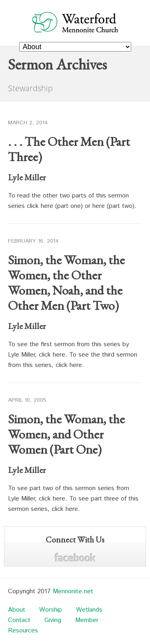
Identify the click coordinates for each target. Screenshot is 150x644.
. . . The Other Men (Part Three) (69, 149)
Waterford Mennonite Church (75, 22)
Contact (19, 620)
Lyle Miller (27, 177)
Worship (51, 610)
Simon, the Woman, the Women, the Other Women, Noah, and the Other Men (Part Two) (66, 283)
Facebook (75, 557)
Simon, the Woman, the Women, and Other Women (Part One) (66, 434)
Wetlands (89, 610)
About (17, 610)
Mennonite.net (73, 591)
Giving (53, 620)
